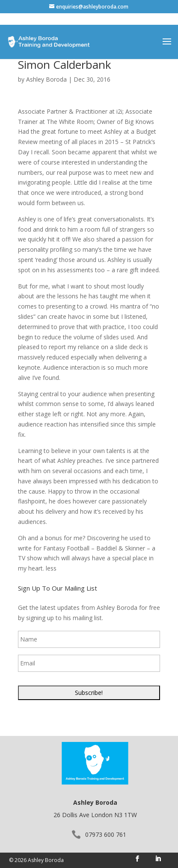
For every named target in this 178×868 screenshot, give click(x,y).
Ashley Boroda (46, 79)
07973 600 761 (106, 834)
